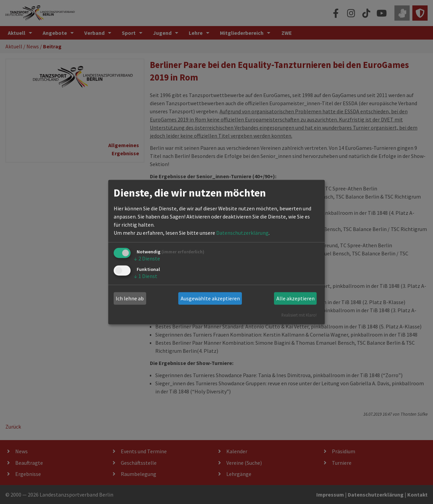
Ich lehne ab (130, 298)
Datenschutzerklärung (242, 233)
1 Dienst (146, 276)
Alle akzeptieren (295, 298)
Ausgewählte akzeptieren (210, 298)
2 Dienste (147, 258)
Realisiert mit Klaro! (299, 315)
